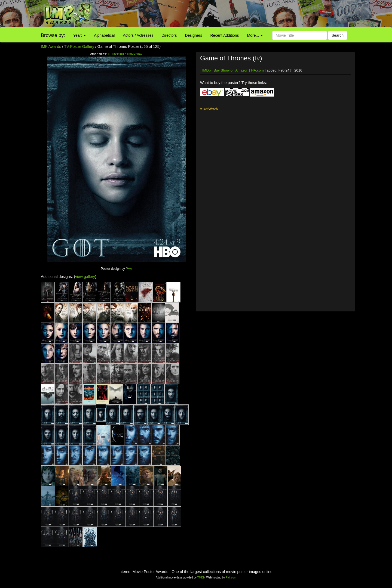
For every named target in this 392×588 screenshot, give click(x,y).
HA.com (257, 70)
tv (257, 58)
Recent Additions (225, 35)
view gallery (85, 277)
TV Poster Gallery (79, 47)
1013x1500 (116, 54)
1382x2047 (135, 54)
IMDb (206, 70)
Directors (169, 35)
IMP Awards (51, 47)
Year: (79, 35)
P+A (129, 269)
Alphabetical (104, 35)
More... (255, 35)
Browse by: (53, 35)
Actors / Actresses (138, 35)
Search (338, 35)
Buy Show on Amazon (231, 70)
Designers (193, 35)
